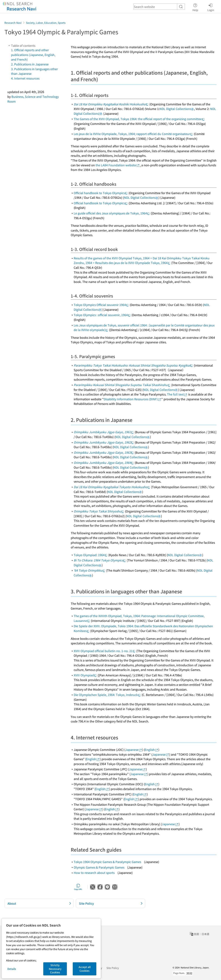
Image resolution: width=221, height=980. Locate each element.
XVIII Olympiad (85, 675)
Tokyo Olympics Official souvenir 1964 (101, 305)
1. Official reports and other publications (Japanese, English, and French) (33, 55)
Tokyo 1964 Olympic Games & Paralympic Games (107, 862)
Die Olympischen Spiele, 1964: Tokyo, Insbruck (107, 695)
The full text (177, 394)
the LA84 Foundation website (118, 165)
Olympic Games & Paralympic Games (99, 867)
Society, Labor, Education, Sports (46, 23)
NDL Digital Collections (177, 109)
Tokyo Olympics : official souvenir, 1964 (102, 315)
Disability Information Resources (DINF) (133, 399)
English (152, 750)
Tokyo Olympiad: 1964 (91, 555)
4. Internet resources (25, 78)
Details (12, 969)
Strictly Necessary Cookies (55, 969)
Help (195, 7)
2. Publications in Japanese (30, 64)
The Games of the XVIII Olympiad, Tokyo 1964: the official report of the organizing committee (139, 119)
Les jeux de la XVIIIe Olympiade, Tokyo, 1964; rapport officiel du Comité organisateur (133, 134)
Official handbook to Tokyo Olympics (101, 193)
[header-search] (159, 7)
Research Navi (13, 23)
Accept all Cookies (85, 969)
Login (211, 7)
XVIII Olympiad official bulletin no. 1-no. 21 (105, 651)
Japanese (134, 750)
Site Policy (113, 968)
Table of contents (21, 45)
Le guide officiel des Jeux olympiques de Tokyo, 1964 (112, 213)
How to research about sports (94, 873)
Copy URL (78, 887)
